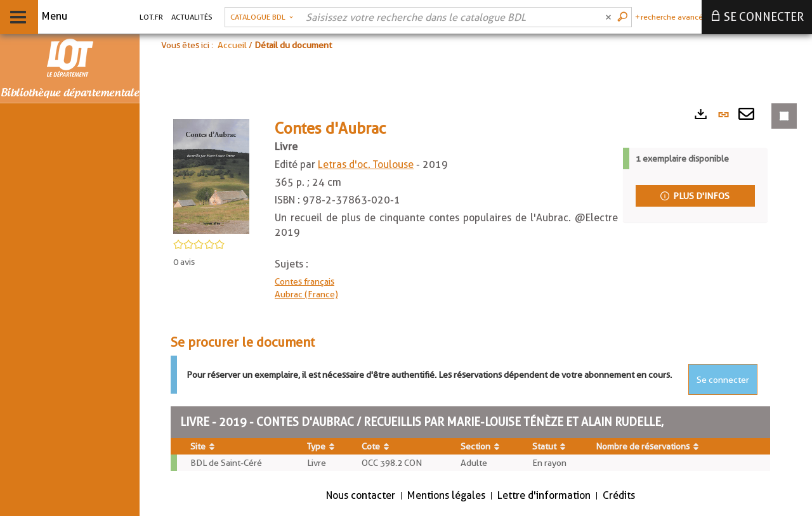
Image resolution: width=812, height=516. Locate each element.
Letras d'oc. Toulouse (366, 164)
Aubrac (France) (306, 294)
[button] (262, 17)
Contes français (304, 281)
